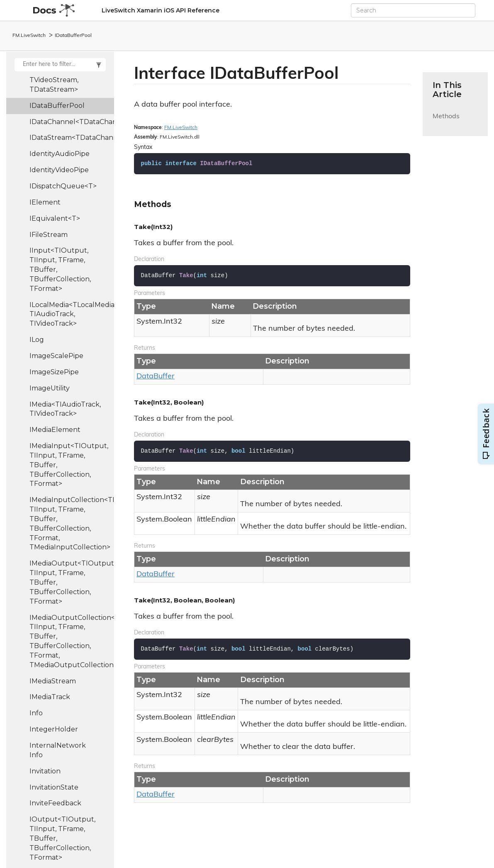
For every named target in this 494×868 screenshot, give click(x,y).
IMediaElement (55, 430)
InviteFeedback (55, 803)
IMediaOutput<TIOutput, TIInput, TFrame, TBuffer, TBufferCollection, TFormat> (72, 582)
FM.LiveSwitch (29, 36)
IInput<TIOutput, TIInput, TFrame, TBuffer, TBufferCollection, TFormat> (60, 269)
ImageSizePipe (54, 372)
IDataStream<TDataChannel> (72, 138)
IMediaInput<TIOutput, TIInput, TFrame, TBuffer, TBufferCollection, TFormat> (69, 465)
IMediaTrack (50, 697)
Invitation (45, 771)
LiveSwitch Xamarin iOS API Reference (161, 10)
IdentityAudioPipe (60, 154)
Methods (446, 121)
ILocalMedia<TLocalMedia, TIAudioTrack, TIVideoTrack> (72, 314)
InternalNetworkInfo (58, 750)
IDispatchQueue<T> (63, 186)
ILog (37, 340)
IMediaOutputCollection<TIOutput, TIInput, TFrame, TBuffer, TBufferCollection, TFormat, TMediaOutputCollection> (72, 641)
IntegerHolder (54, 729)
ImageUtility (50, 388)
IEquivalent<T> (55, 218)
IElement (45, 202)
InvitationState (54, 787)
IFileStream (49, 235)
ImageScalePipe (56, 356)
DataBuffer (156, 377)
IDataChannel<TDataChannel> (72, 122)
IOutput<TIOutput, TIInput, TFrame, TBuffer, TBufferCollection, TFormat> (62, 838)
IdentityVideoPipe (59, 170)
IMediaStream (53, 681)
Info (36, 713)
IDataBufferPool (73, 36)
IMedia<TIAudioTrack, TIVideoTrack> (65, 409)
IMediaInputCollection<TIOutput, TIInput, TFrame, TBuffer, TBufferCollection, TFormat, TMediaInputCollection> (72, 523)
